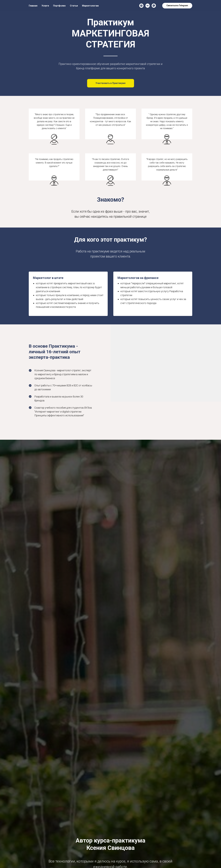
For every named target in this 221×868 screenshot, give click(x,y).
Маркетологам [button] (90, 6)
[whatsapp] (154, 6)
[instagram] (141, 6)
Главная (33, 6)
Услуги (45, 6)
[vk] (148, 6)
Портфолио (59, 6)
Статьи (74, 6)
